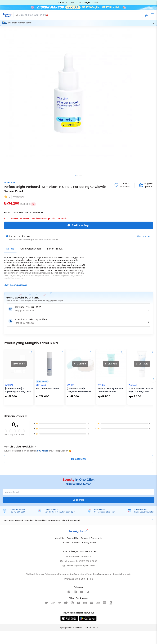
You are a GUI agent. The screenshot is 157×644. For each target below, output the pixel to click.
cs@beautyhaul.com (84, 566)
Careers (84, 538)
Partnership (96, 538)
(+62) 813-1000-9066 (87, 561)
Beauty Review (89, 543)
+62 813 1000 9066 (18, 512)
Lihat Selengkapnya (15, 285)
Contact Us (72, 538)
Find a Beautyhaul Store (144, 512)
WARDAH (9, 182)
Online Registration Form (105, 512)
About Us (60, 538)
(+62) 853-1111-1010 (84, 579)
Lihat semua (144, 236)
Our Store (65, 543)
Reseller (76, 543)
